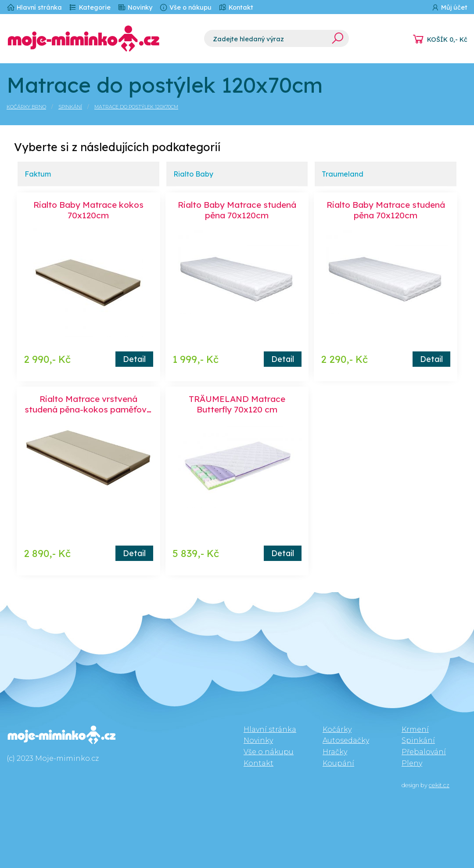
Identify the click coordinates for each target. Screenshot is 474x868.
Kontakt (236, 7)
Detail (134, 359)
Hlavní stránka (34, 7)
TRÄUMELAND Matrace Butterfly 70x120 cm (237, 404)
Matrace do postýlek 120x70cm (136, 107)
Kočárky (337, 729)
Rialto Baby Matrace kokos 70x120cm (88, 210)
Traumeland (343, 174)
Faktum (38, 174)
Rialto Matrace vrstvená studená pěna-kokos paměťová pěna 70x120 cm (88, 409)
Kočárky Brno (26, 107)
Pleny (412, 763)
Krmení (415, 729)
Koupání (338, 763)
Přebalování (424, 752)
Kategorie (90, 7)
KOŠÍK (447, 40)
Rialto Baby (193, 174)
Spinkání (70, 107)
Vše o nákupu (185, 7)
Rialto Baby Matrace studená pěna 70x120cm (237, 210)
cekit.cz (439, 785)
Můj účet (449, 7)
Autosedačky (346, 740)
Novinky (135, 7)
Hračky (335, 752)
